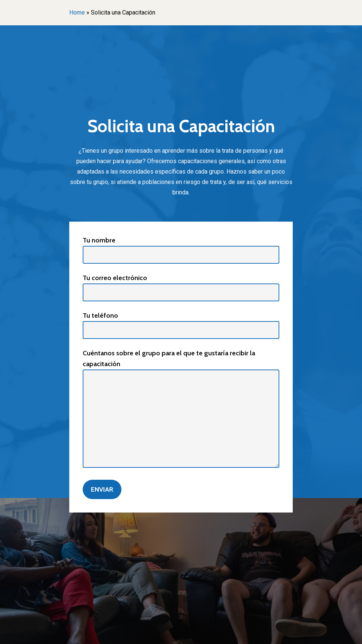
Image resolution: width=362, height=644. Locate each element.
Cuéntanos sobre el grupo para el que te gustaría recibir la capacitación (181, 410)
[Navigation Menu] (289, 29)
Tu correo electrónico (181, 288)
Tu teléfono (181, 325)
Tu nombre (181, 250)
